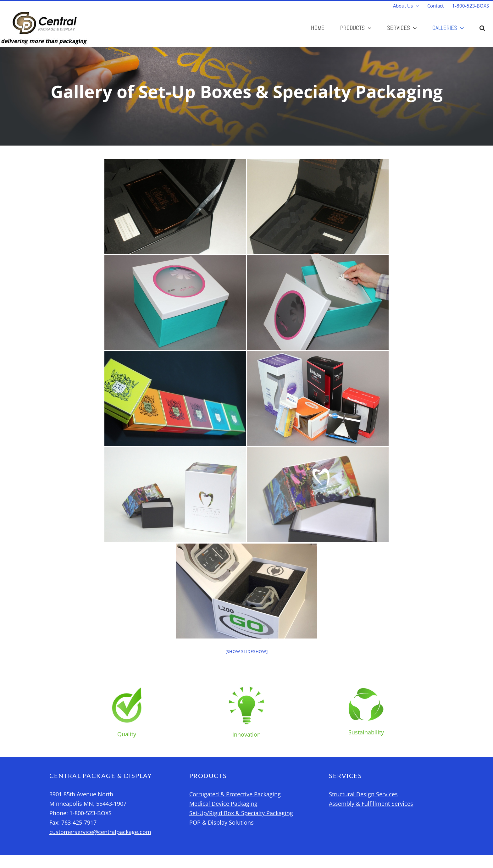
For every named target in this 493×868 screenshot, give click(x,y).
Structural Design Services (363, 794)
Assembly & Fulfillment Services (371, 804)
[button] (482, 28)
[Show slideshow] (247, 651)
